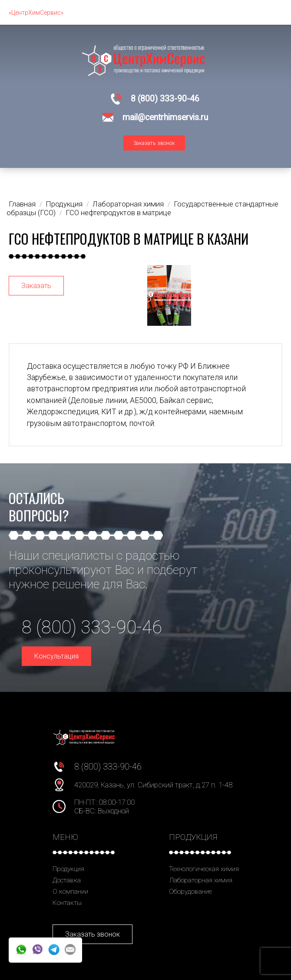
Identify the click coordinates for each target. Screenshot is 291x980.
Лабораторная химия (201, 880)
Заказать (36, 286)
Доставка (67, 880)
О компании (70, 892)
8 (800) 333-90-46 (165, 99)
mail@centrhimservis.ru (165, 117)
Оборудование (190, 892)
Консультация (56, 656)
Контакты (67, 903)
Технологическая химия (204, 869)
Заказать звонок (154, 143)
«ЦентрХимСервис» (36, 13)
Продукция (68, 869)
